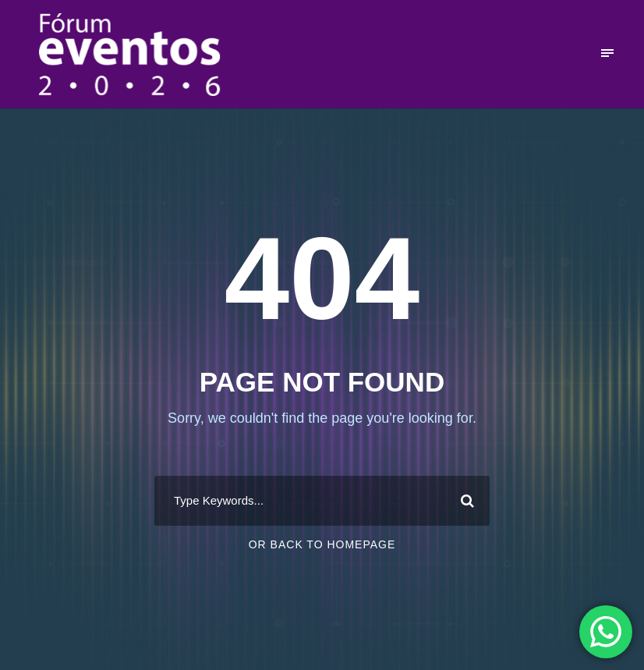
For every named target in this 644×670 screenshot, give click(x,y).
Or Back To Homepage (322, 544)
